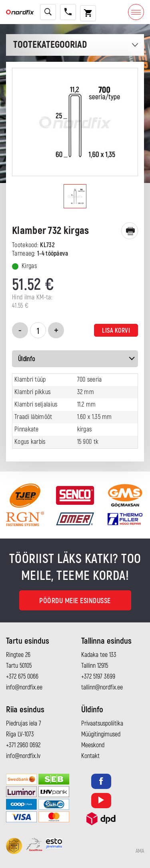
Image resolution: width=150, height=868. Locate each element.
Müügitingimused (101, 734)
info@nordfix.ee (24, 687)
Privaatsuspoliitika (102, 724)
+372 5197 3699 (98, 677)
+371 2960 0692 (23, 745)
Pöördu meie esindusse (75, 601)
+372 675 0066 (22, 677)
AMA (140, 851)
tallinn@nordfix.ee (102, 687)
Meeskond (93, 745)
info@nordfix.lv (23, 756)
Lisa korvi (116, 331)
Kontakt (90, 756)
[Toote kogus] (38, 330)
